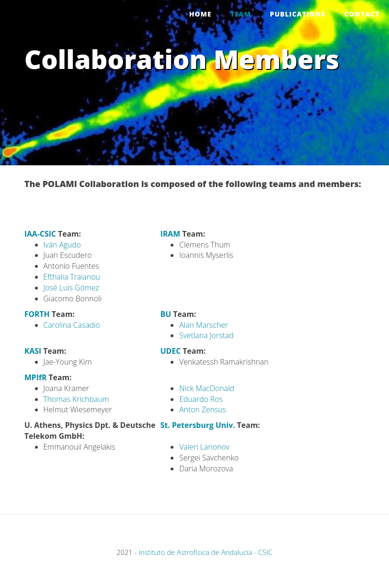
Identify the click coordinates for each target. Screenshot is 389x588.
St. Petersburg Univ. (198, 425)
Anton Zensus (203, 409)
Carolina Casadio (72, 325)
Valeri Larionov (204, 447)
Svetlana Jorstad (206, 335)
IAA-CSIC (40, 234)
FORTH (37, 314)
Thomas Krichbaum (76, 399)
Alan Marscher (203, 325)
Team (241, 14)
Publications (298, 14)
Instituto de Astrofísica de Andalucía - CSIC (205, 552)
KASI (33, 351)
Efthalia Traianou (72, 277)
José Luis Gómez (71, 288)
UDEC (170, 351)
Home (200, 14)
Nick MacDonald (207, 388)
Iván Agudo (62, 245)
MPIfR (36, 377)
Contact (362, 14)
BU (166, 314)
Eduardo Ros (201, 399)
